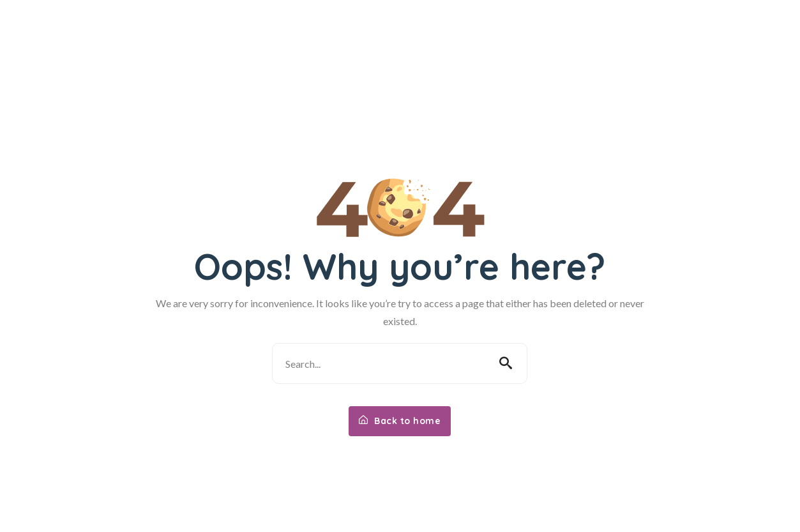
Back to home (400, 421)
